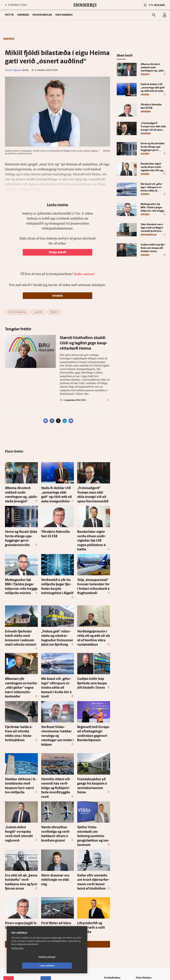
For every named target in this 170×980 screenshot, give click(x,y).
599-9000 (13, 923)
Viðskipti (111, 895)
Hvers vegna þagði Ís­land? (20, 838)
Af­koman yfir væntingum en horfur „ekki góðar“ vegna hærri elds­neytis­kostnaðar (21, 648)
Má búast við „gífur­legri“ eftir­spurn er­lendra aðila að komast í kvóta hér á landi (57, 648)
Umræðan (23, 15)
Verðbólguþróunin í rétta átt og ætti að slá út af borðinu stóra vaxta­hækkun (93, 608)
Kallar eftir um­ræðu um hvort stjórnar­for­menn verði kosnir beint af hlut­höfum (93, 801)
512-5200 (53, 903)
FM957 (140, 916)
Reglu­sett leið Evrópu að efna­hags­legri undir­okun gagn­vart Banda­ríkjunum (91, 684)
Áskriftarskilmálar (52, 920)
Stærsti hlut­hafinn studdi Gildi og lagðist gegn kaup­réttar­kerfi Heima (84, 343)
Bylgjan (141, 912)
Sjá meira (57, 852)
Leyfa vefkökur (67, 966)
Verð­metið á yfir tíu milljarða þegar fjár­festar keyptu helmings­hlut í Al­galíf (57, 564)
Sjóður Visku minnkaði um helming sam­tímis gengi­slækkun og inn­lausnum (92, 764)
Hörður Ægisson (13, 70)
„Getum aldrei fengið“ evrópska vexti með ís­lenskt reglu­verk (21, 764)
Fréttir (110, 891)
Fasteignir (142, 895)
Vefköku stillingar (27, 966)
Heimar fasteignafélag (17, 312)
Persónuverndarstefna (15, 910)
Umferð (47, 929)
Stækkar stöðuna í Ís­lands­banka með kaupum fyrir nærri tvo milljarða (20, 728)
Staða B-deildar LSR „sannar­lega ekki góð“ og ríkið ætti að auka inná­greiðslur (58, 491)
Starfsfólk (48, 924)
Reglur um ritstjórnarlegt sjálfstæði (16, 905)
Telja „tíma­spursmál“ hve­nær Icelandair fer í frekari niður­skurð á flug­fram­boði (93, 564)
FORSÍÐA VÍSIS (16, 5)
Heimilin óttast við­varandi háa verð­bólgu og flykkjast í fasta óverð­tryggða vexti (57, 728)
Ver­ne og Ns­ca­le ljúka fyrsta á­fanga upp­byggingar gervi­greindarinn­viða (20, 528)
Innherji (141, 891)
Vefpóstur (48, 933)
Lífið (109, 903)
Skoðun (110, 908)
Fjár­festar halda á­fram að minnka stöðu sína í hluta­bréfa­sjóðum (20, 684)
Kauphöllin (38, 312)
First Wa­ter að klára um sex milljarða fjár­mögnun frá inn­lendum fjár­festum (58, 841)
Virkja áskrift (58, 253)
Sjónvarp (111, 912)
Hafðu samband (51, 912)
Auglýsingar (49, 907)
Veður (140, 908)
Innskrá (58, 296)
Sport (109, 899)
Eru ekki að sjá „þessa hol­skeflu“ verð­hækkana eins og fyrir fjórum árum (21, 801)
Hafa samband (64, 15)
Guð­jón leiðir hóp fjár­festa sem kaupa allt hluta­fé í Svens (92, 648)
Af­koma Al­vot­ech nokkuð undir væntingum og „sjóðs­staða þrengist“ (21, 491)
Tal (138, 925)
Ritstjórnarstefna (52, 916)
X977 (140, 920)
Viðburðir (142, 903)
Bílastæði (54, 312)
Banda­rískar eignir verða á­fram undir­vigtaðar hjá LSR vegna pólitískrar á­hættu (92, 528)
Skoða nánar (17, 957)
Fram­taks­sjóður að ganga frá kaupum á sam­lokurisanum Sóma (93, 728)
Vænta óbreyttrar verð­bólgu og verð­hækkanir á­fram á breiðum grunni (57, 764)
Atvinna (141, 899)
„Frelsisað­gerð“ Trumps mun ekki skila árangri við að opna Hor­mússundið (93, 491)
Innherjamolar (42, 15)
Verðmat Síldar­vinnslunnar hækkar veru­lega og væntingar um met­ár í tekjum (58, 684)
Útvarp (110, 916)
